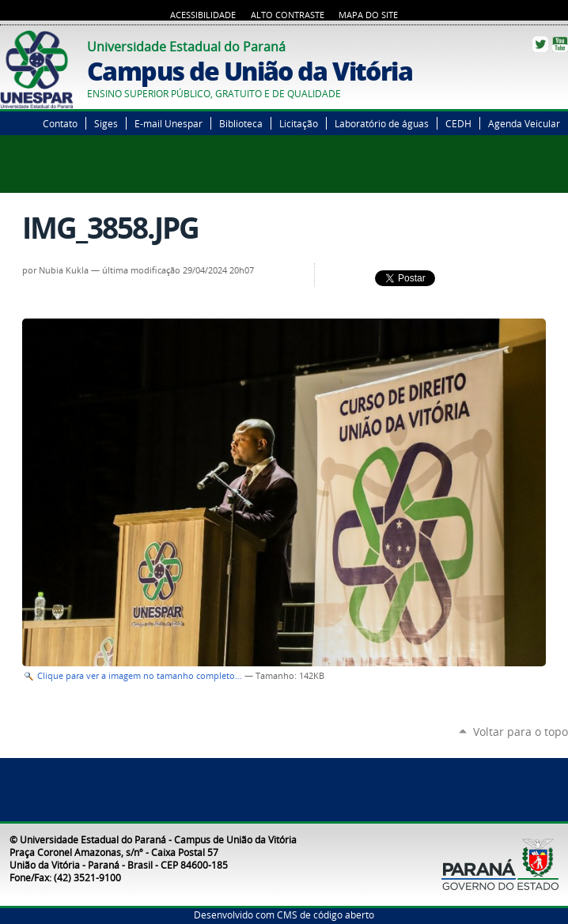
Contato (60, 123)
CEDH (458, 123)
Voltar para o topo (521, 732)
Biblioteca (241, 123)
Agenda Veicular (524, 123)
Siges (106, 123)
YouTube (560, 44)
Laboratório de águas (382, 123)
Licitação (299, 123)
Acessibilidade (203, 15)
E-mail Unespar (169, 123)
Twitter (540, 44)
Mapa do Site (368, 15)
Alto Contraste (288, 15)
